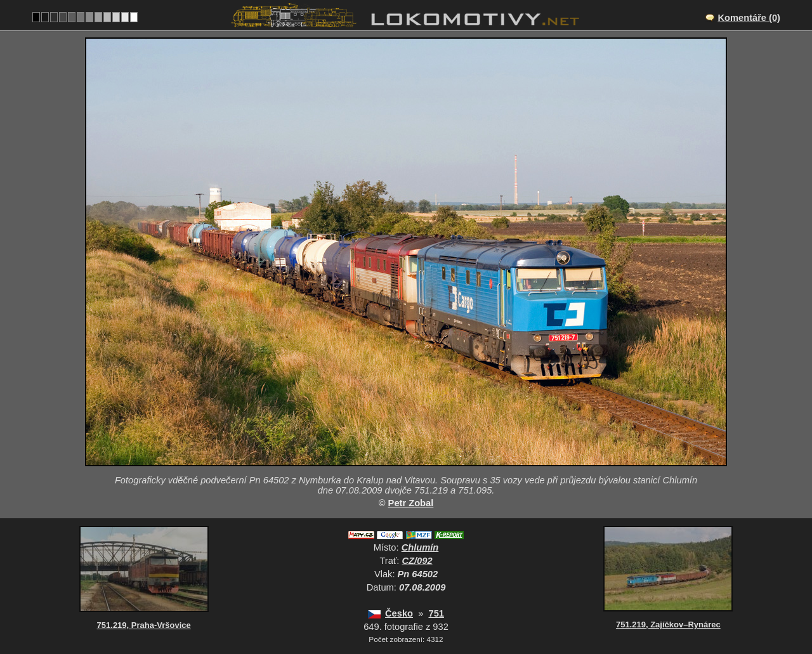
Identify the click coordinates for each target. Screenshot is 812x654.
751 (436, 613)
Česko (399, 613)
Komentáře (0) (749, 18)
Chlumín (420, 547)
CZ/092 (417, 561)
